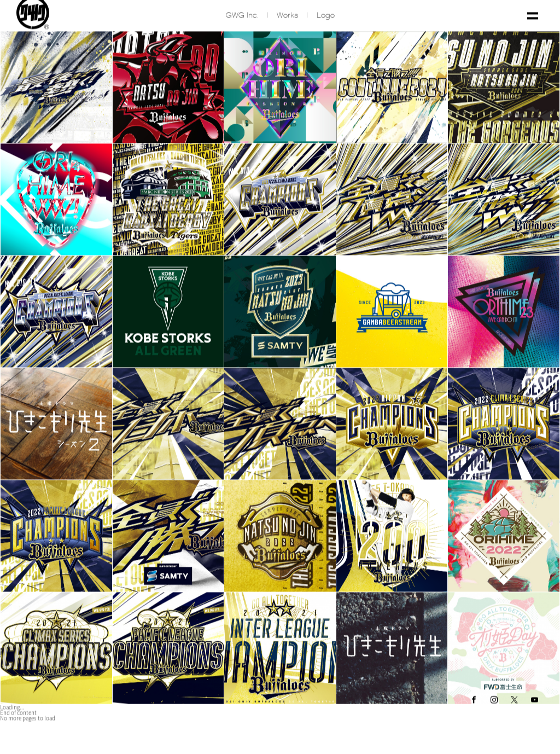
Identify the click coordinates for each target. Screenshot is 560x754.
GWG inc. (242, 18)
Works (287, 18)
